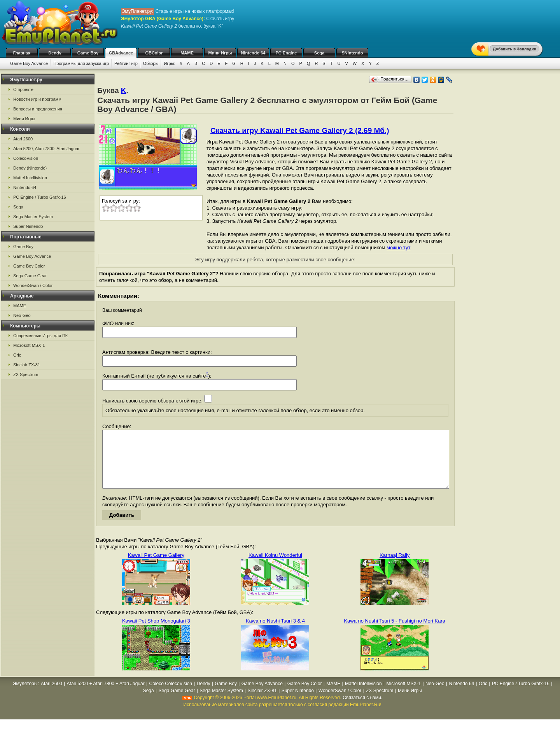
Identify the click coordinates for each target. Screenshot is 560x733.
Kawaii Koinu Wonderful (275, 567)
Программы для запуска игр (81, 63)
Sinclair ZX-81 (27, 365)
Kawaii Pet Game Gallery (156, 567)
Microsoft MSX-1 (29, 345)
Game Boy (88, 53)
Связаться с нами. (362, 709)
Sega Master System (33, 217)
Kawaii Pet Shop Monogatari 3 (156, 632)
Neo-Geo (22, 315)
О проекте (23, 89)
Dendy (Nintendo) (30, 168)
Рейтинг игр (126, 63)
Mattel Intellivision (30, 178)
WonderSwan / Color (33, 285)
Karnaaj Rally (395, 567)
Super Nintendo (28, 226)
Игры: (169, 63)
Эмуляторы (25, 695)
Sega (319, 53)
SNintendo (353, 53)
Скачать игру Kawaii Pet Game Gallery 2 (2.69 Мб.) (300, 130)
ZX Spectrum (26, 374)
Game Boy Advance (29, 63)
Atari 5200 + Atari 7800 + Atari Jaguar (106, 695)
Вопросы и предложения (38, 109)
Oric (17, 355)
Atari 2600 (23, 139)
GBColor (154, 53)
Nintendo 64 (253, 53)
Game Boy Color (29, 266)
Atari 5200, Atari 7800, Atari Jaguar (46, 149)
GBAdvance (121, 53)
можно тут (398, 248)
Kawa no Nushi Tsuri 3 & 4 (275, 632)
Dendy (55, 53)
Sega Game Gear (30, 276)
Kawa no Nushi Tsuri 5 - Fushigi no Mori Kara (395, 632)
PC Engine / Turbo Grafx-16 (40, 197)
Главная (22, 53)
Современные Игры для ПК (40, 336)
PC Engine (286, 53)
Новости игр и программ (37, 99)
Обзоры (151, 63)
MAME (187, 53)
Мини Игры (220, 53)
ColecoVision (26, 158)
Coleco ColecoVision (171, 695)
